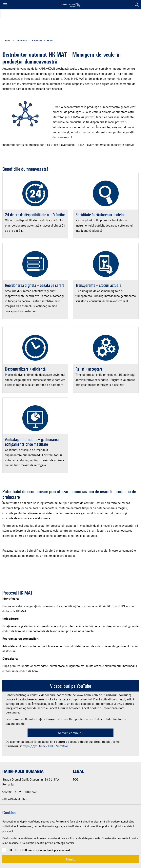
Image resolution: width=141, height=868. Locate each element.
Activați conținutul (70, 779)
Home (8, 41)
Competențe (22, 41)
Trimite (70, 859)
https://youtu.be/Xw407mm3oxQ (46, 792)
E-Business (37, 41)
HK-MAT (50, 41)
